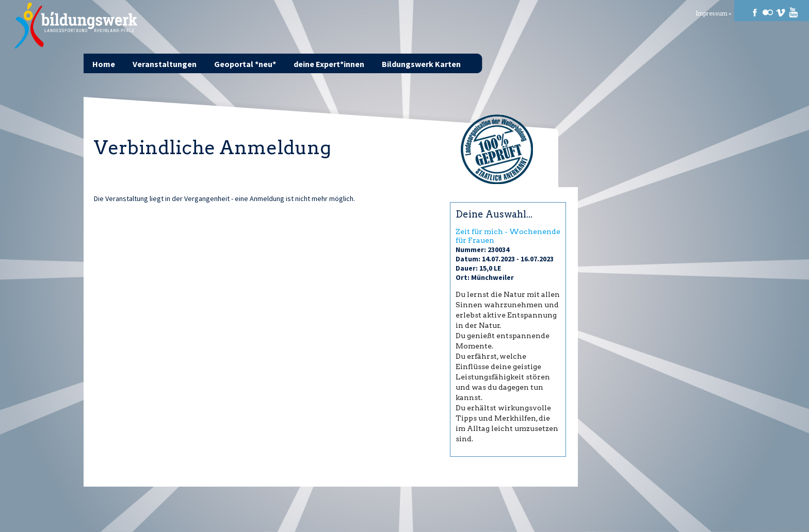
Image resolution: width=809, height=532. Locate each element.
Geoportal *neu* (245, 64)
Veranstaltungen (165, 64)
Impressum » (714, 14)
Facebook (755, 12)
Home (104, 64)
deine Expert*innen (329, 64)
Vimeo (781, 12)
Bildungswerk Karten (421, 64)
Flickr (768, 12)
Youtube (794, 12)
